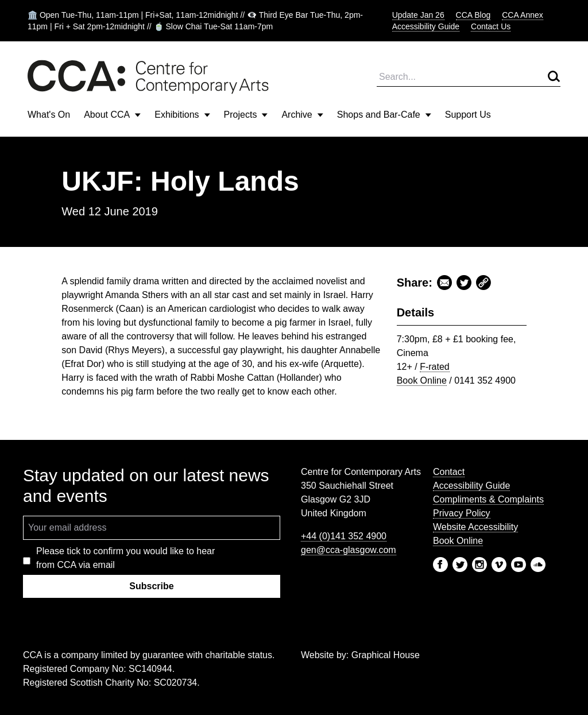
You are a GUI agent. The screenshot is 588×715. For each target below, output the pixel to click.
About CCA (112, 115)
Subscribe (151, 586)
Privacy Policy (462, 513)
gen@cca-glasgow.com (349, 550)
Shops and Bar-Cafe (384, 115)
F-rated (435, 367)
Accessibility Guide (426, 26)
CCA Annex (523, 15)
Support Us (468, 115)
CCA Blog (473, 15)
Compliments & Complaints (488, 499)
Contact (449, 472)
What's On (49, 115)
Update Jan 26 (418, 15)
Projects (246, 115)
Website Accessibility (475, 527)
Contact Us (491, 26)
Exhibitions (182, 115)
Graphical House (386, 655)
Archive (302, 115)
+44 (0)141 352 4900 (344, 536)
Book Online (422, 380)
